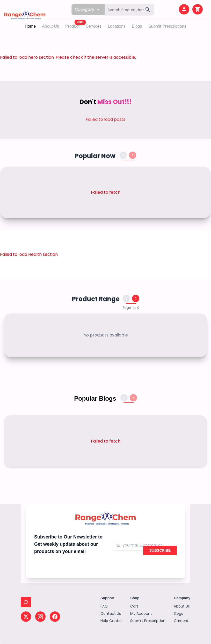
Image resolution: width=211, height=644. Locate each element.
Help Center (111, 621)
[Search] (148, 10)
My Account (141, 613)
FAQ (104, 606)
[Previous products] (123, 155)
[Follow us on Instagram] (40, 617)
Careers (181, 621)
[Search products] (129, 10)
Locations (117, 26)
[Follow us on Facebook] (55, 617)
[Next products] (133, 155)
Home (30, 26)
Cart (134, 606)
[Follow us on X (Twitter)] (26, 617)
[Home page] (25, 9)
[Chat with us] (26, 602)
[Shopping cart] (198, 9)
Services (94, 26)
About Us (50, 26)
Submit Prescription (148, 621)
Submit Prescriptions (167, 26)
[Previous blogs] (124, 398)
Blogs (137, 26)
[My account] (184, 9)
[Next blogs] (133, 398)
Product (72, 26)
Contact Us (111, 613)
